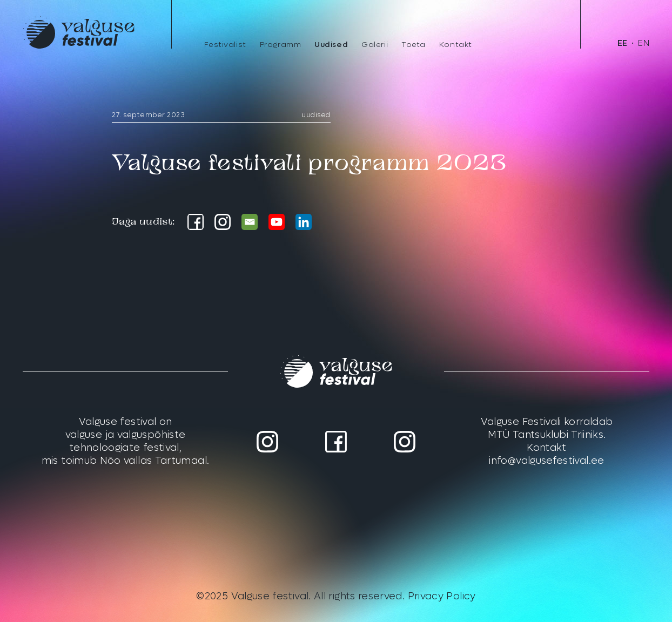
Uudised (331, 45)
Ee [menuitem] (623, 43)
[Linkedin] (304, 222)
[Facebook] (196, 222)
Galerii (375, 45)
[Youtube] (277, 222)
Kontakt (456, 45)
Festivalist (225, 45)
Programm (280, 45)
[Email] (250, 222)
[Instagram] (223, 222)
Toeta (414, 45)
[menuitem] (623, 43)
